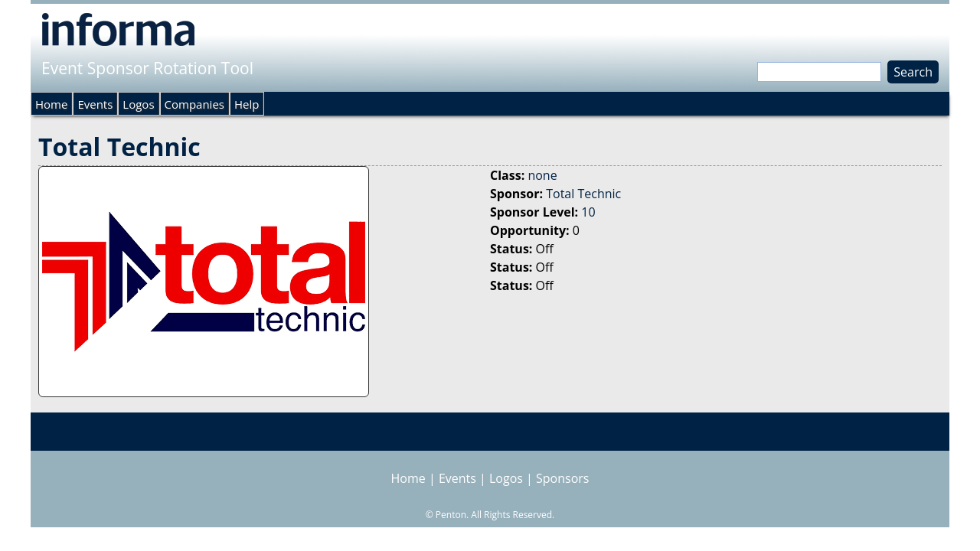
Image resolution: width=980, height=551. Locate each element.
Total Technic (583, 194)
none (542, 175)
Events (95, 104)
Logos (138, 104)
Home (51, 104)
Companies (194, 104)
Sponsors (562, 478)
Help (247, 104)
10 (588, 212)
